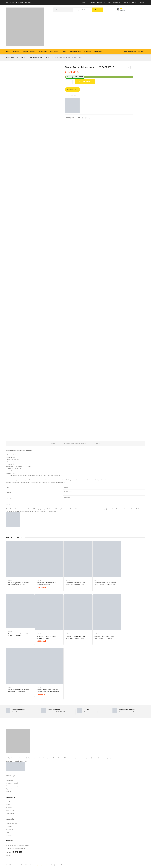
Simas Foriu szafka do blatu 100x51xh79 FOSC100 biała (75, 584)
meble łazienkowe (36, 57)
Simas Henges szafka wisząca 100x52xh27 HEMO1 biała (18, 584)
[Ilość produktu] (69, 82)
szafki (48, 57)
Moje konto (9, 780)
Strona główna (11, 57)
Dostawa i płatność (96, 2)
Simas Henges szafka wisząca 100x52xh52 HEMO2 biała (18, 691)
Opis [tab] (53, 443)
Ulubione (9, 808)
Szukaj (98, 10)
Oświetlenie (10, 829)
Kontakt (143, 2)
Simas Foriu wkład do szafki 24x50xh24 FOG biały (18, 635)
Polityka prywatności (41, 865)
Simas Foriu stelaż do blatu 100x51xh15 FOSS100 (46, 637)
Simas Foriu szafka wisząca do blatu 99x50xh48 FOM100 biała (105, 584)
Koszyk (8, 805)
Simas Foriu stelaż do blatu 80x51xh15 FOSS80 (46, 584)
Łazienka (23, 57)
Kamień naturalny (12, 823)
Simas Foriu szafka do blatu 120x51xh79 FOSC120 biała (75, 637)
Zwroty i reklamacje (113, 2)
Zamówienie (10, 813)
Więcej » (9, 855)
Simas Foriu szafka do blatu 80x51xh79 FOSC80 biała (104, 637)
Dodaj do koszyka (85, 82)
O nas (84, 2)
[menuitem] (8, 52)
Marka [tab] (97, 443)
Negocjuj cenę (73, 90)
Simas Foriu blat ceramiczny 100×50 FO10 (132, 68)
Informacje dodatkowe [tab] (74, 443)
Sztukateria (10, 835)
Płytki (8, 832)
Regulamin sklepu (130, 2)
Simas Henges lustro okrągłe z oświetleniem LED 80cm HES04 (48, 691)
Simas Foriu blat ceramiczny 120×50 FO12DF (129, 68)
